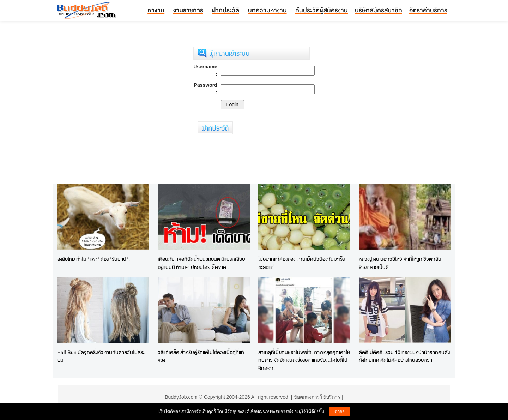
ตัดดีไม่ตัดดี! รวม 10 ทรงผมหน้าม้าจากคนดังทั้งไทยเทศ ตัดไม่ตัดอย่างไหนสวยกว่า (404, 356)
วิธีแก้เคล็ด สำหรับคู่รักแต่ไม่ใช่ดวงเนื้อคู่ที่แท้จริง (201, 356)
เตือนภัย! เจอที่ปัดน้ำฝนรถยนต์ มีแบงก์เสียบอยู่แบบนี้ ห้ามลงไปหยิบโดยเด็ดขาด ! (201, 263)
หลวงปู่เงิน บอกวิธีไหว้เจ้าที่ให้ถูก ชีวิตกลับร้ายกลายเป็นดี (400, 263)
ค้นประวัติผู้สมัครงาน (322, 10)
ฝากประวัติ (225, 10)
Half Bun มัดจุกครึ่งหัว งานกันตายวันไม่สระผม (101, 356)
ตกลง (339, 412)
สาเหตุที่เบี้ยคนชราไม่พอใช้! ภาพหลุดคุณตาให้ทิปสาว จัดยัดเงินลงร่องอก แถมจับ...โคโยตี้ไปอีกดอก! (304, 360)
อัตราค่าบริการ (428, 10)
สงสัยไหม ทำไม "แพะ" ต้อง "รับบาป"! (94, 259)
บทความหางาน (267, 10)
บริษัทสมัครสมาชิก (379, 10)
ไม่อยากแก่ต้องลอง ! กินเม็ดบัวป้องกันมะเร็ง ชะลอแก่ (301, 263)
